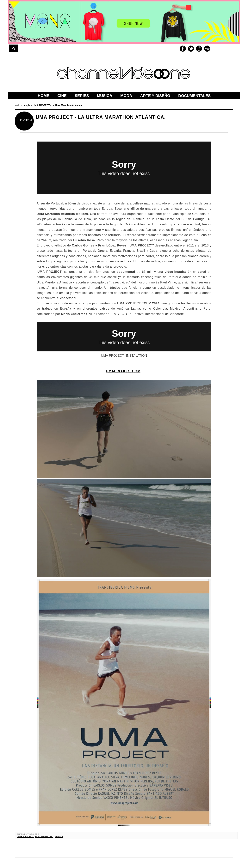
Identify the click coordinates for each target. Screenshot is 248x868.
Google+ (199, 49)
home (44, 96)
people (59, 837)
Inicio (18, 105)
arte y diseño (25, 837)
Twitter (191, 49)
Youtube (207, 49)
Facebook (183, 49)
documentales (44, 837)
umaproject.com (123, 371)
